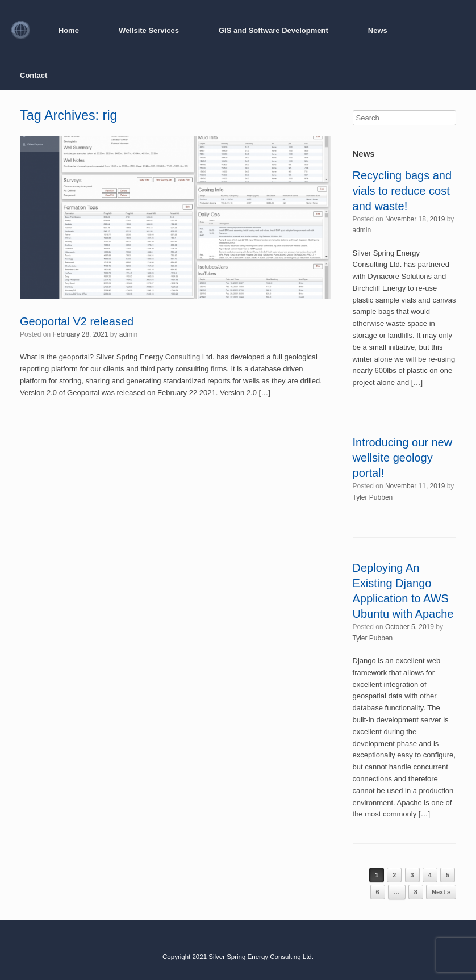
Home (69, 30)
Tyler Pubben (373, 497)
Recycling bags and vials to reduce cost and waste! (402, 191)
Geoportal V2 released (77, 321)
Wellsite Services (149, 30)
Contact (34, 75)
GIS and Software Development (274, 30)
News (378, 30)
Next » (441, 892)
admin (129, 334)
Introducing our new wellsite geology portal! (403, 458)
